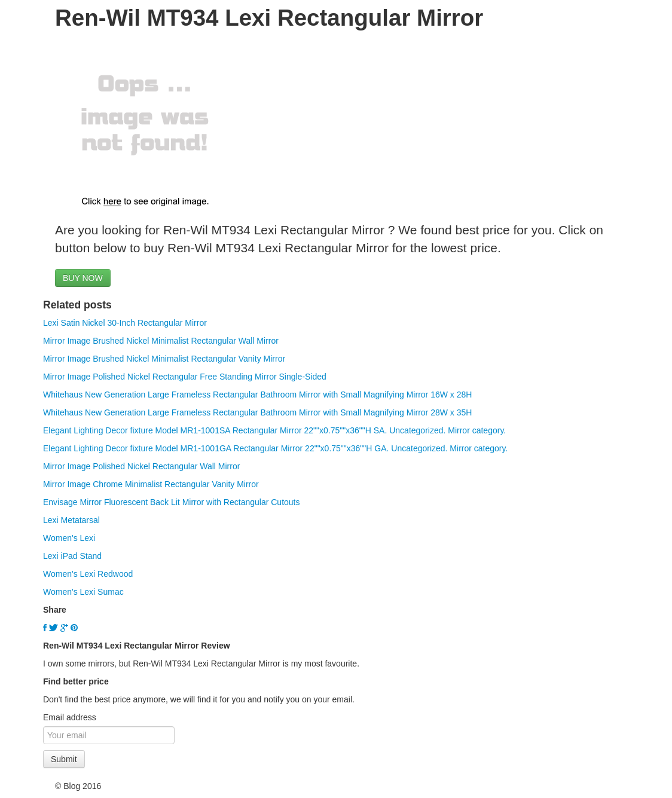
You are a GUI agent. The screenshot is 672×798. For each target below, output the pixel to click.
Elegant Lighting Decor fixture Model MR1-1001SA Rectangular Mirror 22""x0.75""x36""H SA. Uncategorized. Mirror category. (274, 430)
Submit (64, 759)
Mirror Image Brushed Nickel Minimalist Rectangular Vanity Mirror (164, 359)
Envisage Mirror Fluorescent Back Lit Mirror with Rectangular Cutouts (172, 502)
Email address (70, 717)
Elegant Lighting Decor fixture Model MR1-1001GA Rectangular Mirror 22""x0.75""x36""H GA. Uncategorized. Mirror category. (275, 448)
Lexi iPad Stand (72, 556)
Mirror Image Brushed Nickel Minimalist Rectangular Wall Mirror (161, 341)
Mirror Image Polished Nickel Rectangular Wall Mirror (141, 466)
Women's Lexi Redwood (88, 574)
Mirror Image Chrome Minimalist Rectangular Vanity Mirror (151, 484)
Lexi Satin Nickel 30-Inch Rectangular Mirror (125, 323)
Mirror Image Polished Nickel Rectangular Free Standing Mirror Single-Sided (185, 377)
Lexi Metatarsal (71, 520)
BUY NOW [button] (83, 278)
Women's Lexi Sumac (83, 592)
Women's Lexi (69, 538)
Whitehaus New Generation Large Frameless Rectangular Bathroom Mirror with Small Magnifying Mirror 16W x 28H (257, 395)
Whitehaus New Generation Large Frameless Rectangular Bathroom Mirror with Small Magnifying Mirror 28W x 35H (257, 412)
